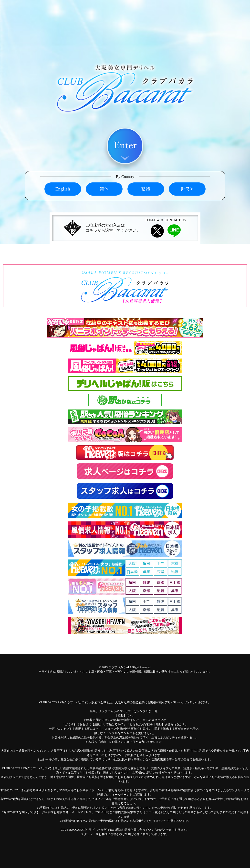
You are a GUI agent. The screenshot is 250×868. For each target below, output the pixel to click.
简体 (104, 189)
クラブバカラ (117, 667)
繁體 (146, 189)
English (63, 189)
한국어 (187, 189)
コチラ (92, 230)
